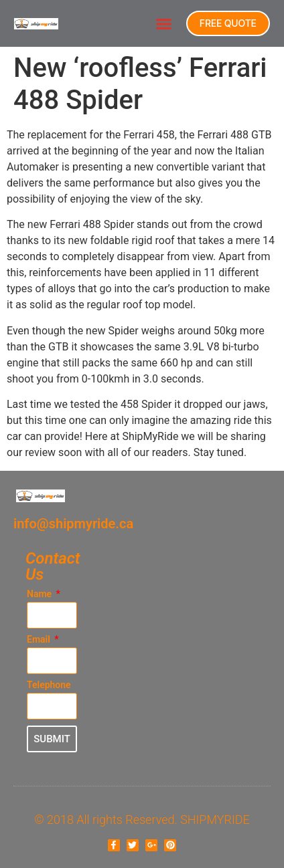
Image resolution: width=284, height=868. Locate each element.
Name (41, 594)
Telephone (49, 685)
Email (40, 640)
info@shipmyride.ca (73, 524)
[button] (163, 23)
